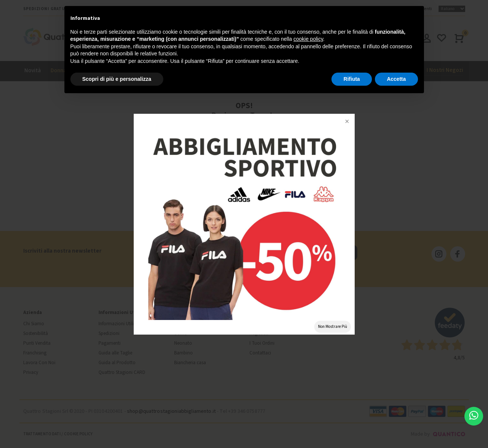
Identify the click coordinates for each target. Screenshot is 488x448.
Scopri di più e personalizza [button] (117, 79)
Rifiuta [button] (352, 79)
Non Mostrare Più (333, 327)
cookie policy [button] (308, 39)
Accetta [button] (396, 79)
